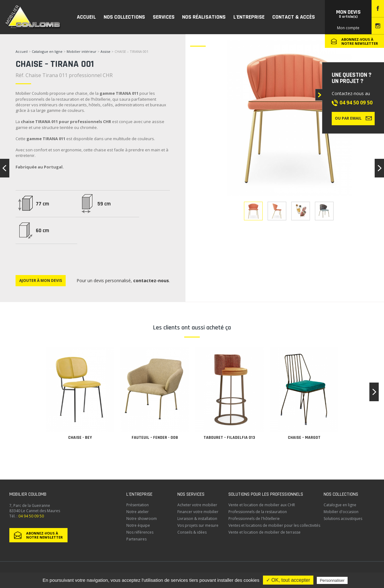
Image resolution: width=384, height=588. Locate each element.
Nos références (140, 532)
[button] (374, 392)
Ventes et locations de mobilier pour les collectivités (274, 525)
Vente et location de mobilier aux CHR (262, 505)
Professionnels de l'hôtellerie (254, 519)
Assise (106, 51)
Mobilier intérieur (82, 51)
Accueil (22, 51)
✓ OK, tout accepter (288, 580)
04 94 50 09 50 (356, 103)
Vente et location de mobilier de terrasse (265, 532)
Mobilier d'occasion (341, 512)
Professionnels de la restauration (258, 512)
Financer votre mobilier (198, 512)
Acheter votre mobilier (197, 505)
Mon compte (348, 28)
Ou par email (353, 118)
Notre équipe (138, 525)
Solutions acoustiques (343, 519)
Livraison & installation (197, 519)
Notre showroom (142, 519)
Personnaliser (332, 580)
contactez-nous (151, 280)
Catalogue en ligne (47, 51)
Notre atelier (138, 512)
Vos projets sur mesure (198, 525)
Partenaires (136, 539)
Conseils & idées (192, 532)
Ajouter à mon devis (41, 280)
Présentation (138, 505)
